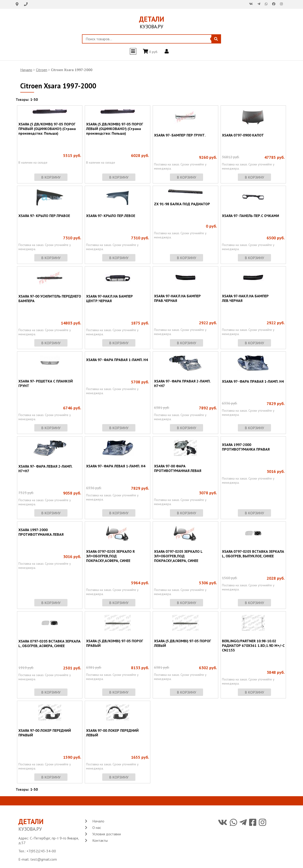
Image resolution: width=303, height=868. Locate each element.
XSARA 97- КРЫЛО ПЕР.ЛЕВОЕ (111, 216)
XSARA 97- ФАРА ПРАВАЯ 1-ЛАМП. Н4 (117, 360)
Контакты (100, 840)
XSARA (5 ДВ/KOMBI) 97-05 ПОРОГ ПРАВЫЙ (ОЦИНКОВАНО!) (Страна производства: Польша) (47, 129)
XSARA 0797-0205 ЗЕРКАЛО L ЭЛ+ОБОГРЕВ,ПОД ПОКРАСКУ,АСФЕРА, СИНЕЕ (178, 556)
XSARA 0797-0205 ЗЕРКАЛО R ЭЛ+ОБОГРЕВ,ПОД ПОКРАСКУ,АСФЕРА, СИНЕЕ (110, 556)
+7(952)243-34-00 (41, 851)
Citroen (42, 70)
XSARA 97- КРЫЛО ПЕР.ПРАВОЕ (44, 216)
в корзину (51, 177)
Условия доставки (107, 834)
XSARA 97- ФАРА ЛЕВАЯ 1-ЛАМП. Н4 (116, 466)
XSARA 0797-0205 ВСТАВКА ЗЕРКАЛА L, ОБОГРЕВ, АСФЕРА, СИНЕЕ (50, 643)
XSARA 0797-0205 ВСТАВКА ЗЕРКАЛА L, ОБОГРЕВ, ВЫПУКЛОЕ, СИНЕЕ (253, 554)
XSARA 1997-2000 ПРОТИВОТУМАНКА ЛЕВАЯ (41, 532)
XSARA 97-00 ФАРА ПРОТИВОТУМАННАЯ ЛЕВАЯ (178, 468)
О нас (97, 827)
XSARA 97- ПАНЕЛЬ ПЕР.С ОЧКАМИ (251, 216)
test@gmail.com (44, 859)
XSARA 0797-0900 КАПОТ (243, 135)
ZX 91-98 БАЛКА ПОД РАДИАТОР (182, 204)
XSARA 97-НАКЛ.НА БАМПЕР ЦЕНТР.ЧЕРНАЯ (109, 298)
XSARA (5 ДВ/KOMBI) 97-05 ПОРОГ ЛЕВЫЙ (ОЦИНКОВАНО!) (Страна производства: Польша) (115, 129)
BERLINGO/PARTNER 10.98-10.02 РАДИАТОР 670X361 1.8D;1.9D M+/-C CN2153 (253, 645)
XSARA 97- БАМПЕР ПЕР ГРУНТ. (180, 135)
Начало (26, 70)
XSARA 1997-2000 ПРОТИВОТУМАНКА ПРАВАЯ (246, 447)
